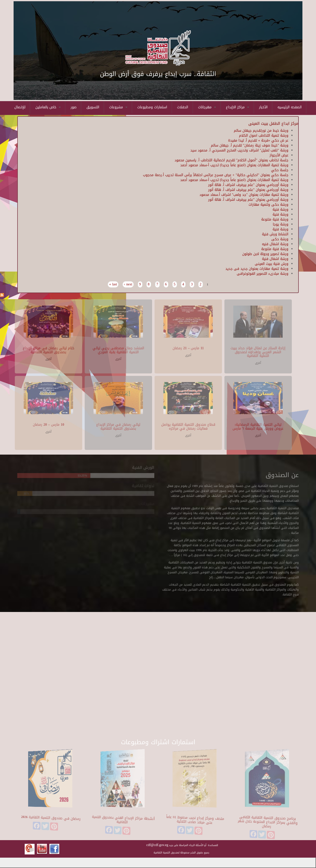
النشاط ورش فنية (275, 234)
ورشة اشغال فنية (275, 259)
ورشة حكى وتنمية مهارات (268, 205)
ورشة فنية (280, 210)
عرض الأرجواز (279, 155)
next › (128, 284)
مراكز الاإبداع (237, 107)
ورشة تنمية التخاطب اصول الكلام (264, 136)
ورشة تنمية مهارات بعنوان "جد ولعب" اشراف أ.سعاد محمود (244, 195)
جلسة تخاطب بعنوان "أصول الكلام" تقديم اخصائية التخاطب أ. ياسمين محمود (231, 160)
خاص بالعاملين (48, 107)
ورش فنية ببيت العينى (272, 264)
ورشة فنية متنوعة (275, 219)
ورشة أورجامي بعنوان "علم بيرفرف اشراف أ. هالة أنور (248, 185)
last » (113, 284)
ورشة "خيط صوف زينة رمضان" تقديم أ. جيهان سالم (250, 145)
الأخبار (263, 107)
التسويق (93, 107)
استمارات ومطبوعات (152, 107)
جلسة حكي (280, 170)
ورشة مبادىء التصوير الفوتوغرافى (263, 274)
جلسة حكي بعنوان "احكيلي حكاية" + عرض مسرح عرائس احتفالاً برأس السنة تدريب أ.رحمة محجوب (216, 175)
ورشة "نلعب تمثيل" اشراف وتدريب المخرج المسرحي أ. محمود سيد (239, 150)
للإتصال (20, 107)
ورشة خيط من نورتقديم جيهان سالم (261, 131)
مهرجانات (207, 107)
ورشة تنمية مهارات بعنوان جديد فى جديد (257, 269)
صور (74, 107)
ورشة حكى (280, 239)
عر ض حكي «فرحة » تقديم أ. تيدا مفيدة (258, 140)
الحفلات (183, 107)
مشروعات (118, 107)
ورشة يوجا (281, 224)
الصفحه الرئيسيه (290, 107)
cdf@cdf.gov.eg (157, 845)
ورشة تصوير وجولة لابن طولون (265, 254)
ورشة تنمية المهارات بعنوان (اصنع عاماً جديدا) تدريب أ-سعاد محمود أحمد (234, 165)
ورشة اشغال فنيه (275, 244)
